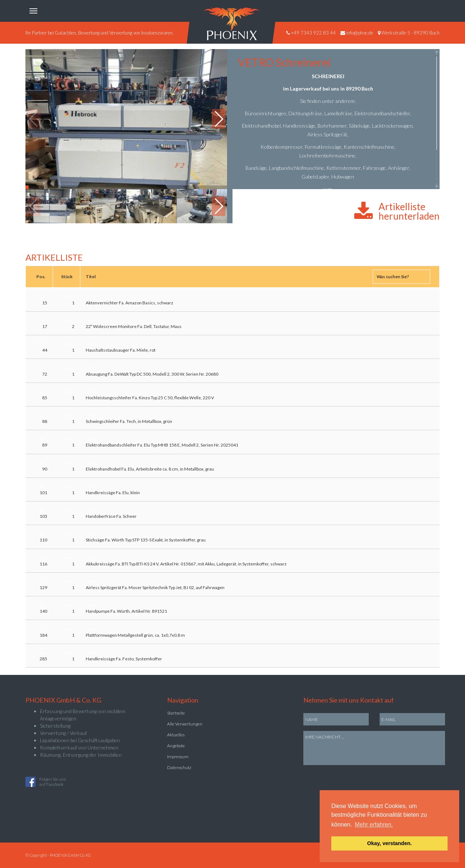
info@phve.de (360, 33)
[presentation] (359, 779)
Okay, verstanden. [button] (390, 843)
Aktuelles (176, 735)
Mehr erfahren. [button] (374, 825)
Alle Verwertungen (185, 724)
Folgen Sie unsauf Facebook (52, 782)
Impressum (178, 757)
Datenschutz (179, 767)
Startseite (176, 713)
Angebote (176, 746)
